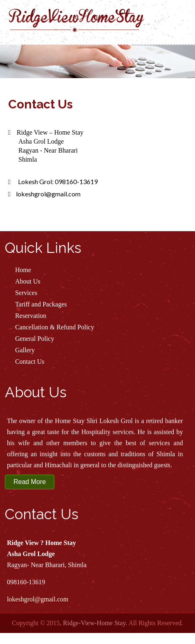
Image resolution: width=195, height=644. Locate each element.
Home (23, 270)
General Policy (35, 339)
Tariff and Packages (41, 304)
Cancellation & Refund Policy (55, 327)
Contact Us (30, 361)
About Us (28, 281)
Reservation (31, 316)
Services (26, 293)
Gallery (25, 350)
